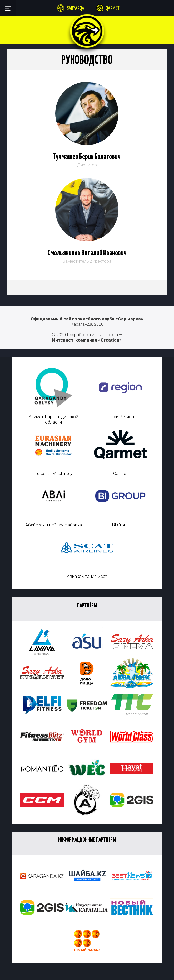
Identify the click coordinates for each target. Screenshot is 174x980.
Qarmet (113, 9)
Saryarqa (75, 9)
